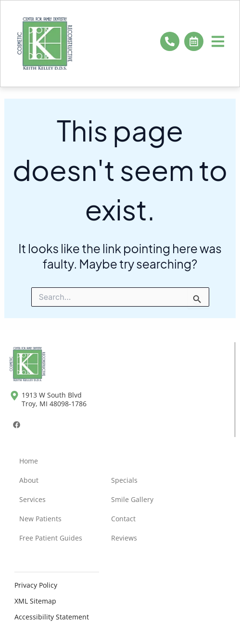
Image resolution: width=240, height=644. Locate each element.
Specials (124, 480)
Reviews (124, 538)
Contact (123, 519)
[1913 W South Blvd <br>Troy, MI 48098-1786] (14, 396)
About (29, 480)
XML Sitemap (35, 601)
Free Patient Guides (51, 538)
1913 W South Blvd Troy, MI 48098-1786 (54, 399)
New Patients (40, 519)
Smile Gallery (132, 499)
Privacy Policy (36, 585)
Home (29, 461)
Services (32, 499)
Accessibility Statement (52, 617)
